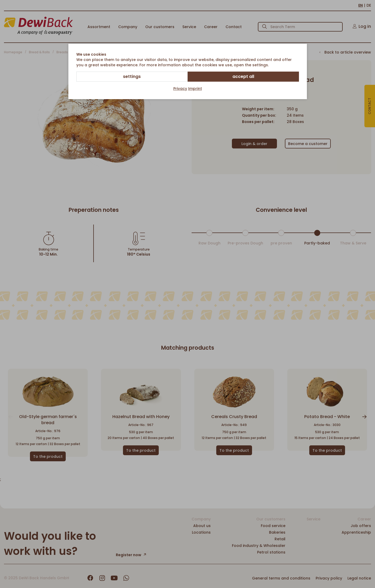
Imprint (195, 89)
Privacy (180, 89)
